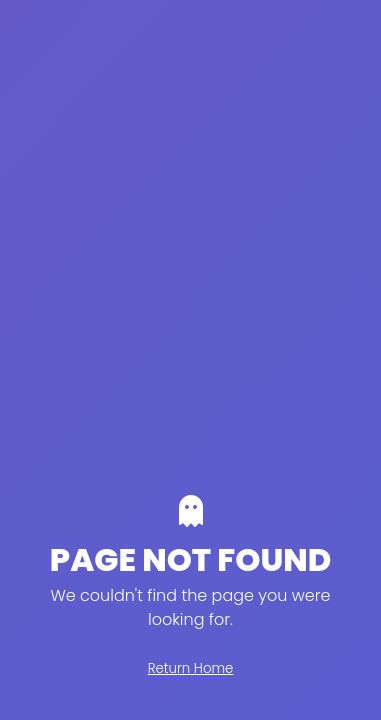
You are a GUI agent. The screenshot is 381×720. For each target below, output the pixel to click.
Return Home (191, 668)
